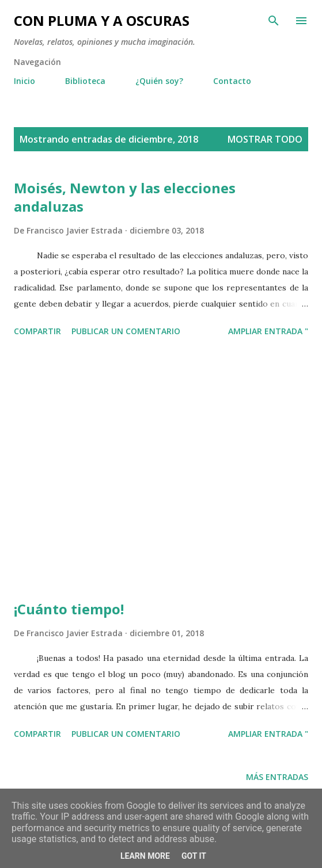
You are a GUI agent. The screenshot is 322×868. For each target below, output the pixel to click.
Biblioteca (85, 81)
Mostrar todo (265, 139)
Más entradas (277, 777)
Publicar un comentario (126, 331)
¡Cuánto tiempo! (69, 609)
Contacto (232, 81)
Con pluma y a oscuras (102, 20)
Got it (194, 856)
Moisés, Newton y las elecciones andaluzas (125, 197)
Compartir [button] (37, 331)
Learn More (145, 856)
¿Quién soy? (159, 81)
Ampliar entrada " (268, 331)
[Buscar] (274, 21)
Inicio (24, 81)
